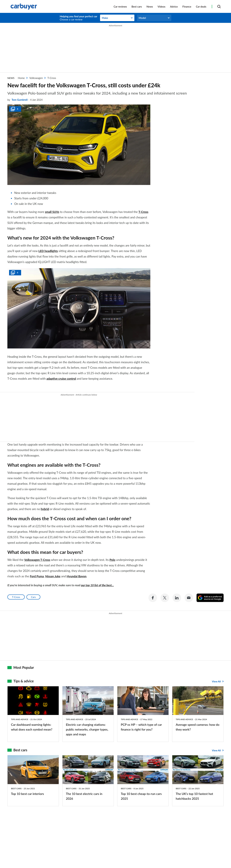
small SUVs (52, 212)
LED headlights (48, 251)
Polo (112, 559)
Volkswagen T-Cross (37, 559)
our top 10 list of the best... (97, 585)
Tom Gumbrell (19, 100)
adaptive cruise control (61, 379)
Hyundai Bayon (76, 576)
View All (216, 681)
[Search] (219, 6)
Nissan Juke (53, 576)
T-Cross (143, 212)
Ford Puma (37, 576)
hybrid (45, 509)
